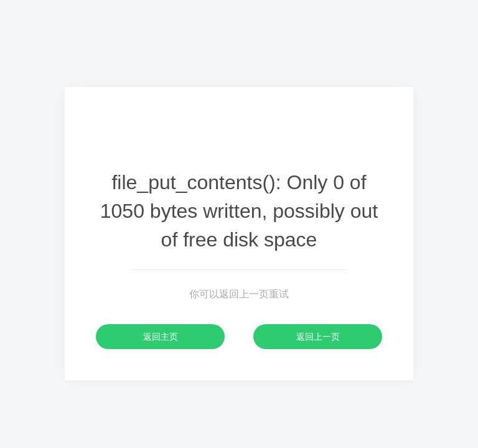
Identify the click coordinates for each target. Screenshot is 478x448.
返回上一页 (318, 337)
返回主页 (161, 337)
